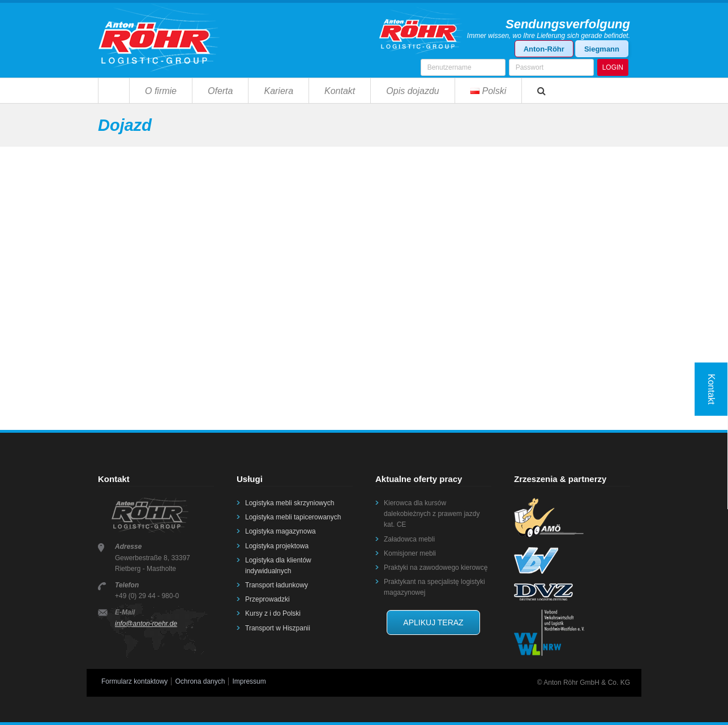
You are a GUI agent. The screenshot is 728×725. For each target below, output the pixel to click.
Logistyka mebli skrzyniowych (290, 503)
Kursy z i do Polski (273, 613)
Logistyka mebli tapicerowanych (293, 517)
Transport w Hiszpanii (278, 628)
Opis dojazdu (412, 91)
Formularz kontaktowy (134, 681)
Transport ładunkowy (277, 585)
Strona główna (114, 90)
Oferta (220, 91)
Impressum (249, 681)
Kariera (279, 91)
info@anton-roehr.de (146, 624)
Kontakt (340, 91)
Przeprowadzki (267, 599)
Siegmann (602, 49)
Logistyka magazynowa (281, 531)
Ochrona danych (200, 681)
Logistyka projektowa (277, 546)
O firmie (161, 91)
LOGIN (613, 67)
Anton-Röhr (544, 49)
